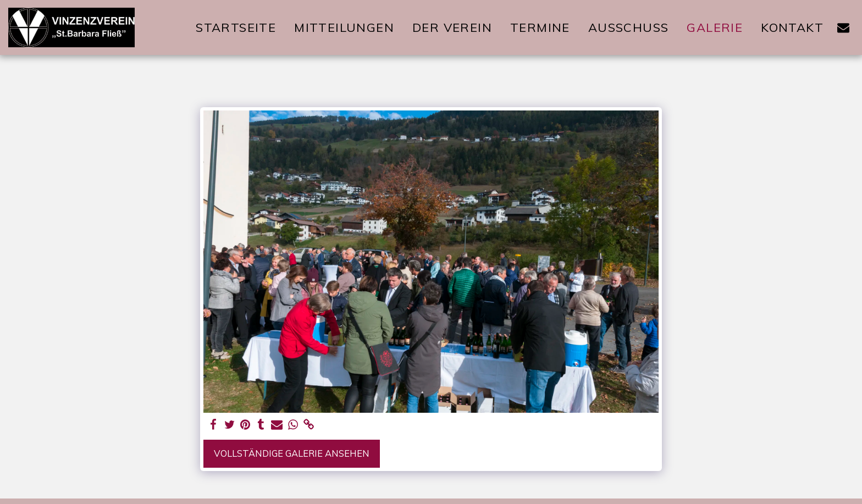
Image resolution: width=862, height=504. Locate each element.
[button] (843, 27)
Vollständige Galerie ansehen (292, 453)
